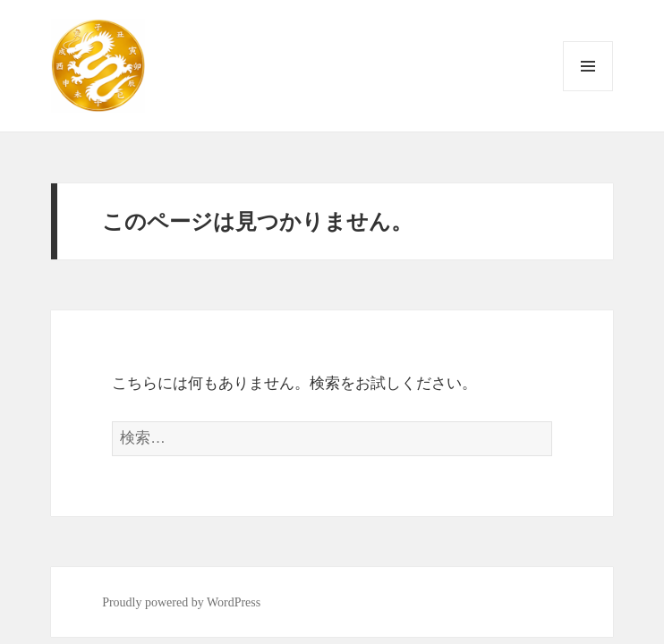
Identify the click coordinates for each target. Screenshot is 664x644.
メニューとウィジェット (588, 91)
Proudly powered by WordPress (181, 602)
